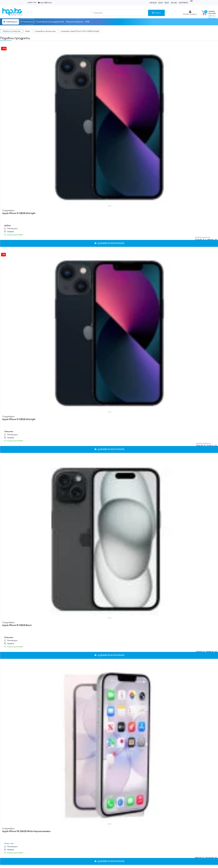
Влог (167, 3)
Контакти (183, 3)
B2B (87, 22)
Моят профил (190, 13)
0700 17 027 (33, 3)
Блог (161, 3)
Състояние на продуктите (50, 22)
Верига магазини (75, 22)
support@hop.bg (46, 3)
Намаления (27, 22)
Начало (153, 3)
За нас (174, 3)
